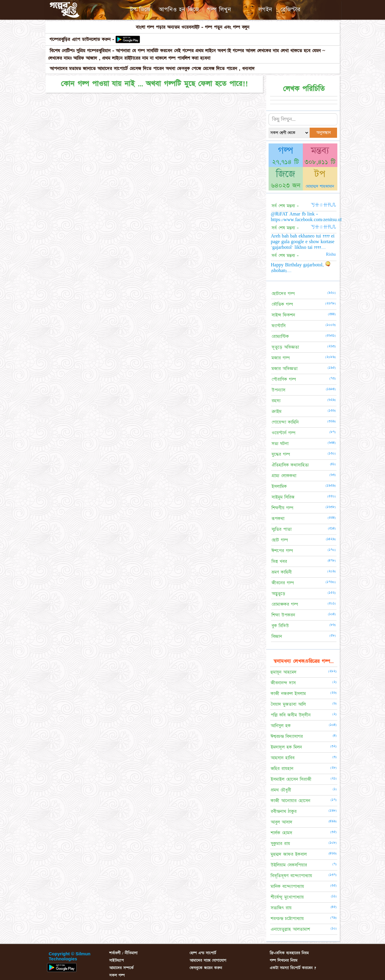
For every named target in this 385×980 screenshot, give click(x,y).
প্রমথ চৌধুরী (281, 790)
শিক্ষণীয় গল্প (282, 508)
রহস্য (276, 401)
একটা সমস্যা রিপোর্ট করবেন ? (293, 968)
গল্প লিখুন (219, 10)
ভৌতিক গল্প (282, 304)
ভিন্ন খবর (279, 561)
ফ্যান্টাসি (279, 326)
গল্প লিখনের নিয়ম (284, 960)
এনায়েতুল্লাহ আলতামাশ (290, 929)
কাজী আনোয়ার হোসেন (290, 801)
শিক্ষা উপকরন (283, 615)
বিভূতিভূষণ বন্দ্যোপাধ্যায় (291, 876)
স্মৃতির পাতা (282, 529)
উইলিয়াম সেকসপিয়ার (289, 865)
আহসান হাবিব (283, 758)
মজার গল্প (281, 358)
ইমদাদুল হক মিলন (286, 747)
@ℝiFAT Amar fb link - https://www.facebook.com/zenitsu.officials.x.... (316, 217)
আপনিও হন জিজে (179, 10)
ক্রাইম (276, 411)
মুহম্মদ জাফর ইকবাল (289, 854)
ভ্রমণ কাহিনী (282, 572)
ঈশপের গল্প (282, 551)
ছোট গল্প (280, 540)
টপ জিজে (140, 10)
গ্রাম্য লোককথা (284, 476)
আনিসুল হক (281, 726)
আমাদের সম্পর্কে (121, 968)
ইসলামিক (279, 486)
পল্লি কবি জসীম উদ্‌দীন (291, 715)
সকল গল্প (117, 975)
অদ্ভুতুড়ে (278, 594)
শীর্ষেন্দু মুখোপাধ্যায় (287, 897)
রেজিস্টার (290, 10)
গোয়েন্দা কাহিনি (285, 422)
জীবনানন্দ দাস (283, 683)
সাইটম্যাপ (117, 960)
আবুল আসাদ (282, 822)
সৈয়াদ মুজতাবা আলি (288, 704)
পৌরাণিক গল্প (284, 379)
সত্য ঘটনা (280, 444)
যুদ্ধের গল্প (281, 454)
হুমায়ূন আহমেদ (284, 672)
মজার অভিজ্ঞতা (285, 369)
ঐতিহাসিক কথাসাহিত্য (290, 465)
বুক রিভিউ (280, 626)
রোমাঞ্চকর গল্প (285, 604)
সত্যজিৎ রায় (281, 908)
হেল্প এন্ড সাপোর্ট (203, 953)
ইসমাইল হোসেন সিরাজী (291, 779)
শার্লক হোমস (281, 833)
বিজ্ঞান (277, 636)
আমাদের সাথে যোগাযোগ (208, 960)
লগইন (265, 10)
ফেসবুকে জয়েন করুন (206, 968)
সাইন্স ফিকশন (283, 315)
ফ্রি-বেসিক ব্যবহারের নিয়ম (289, 953)
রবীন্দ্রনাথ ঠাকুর (284, 811)
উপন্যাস (278, 390)
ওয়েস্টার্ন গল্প (283, 433)
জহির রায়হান (282, 769)
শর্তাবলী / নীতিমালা (123, 953)
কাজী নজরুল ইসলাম (288, 694)
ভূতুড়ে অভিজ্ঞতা (285, 347)
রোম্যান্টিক (280, 336)
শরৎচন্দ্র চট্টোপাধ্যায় (287, 919)
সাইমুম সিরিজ (283, 497)
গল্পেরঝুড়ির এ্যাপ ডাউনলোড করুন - (83, 39)
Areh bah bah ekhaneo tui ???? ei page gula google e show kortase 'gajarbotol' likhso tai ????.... (303, 242)
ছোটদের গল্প (283, 294)
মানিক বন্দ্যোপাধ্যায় (287, 886)
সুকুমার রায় (280, 844)
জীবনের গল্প (283, 583)
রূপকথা (278, 519)
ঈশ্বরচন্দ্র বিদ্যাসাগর (287, 736)
